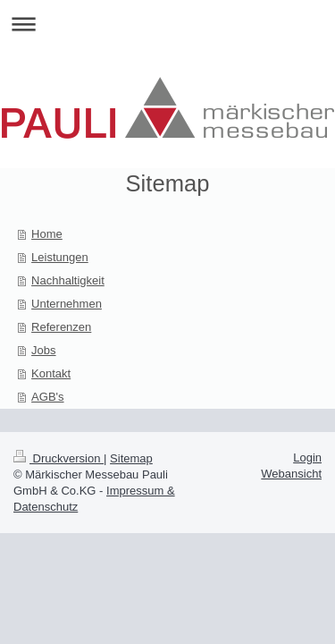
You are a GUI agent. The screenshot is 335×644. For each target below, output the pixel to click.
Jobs (43, 350)
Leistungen (60, 257)
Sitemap (131, 458)
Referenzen (61, 327)
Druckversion (59, 458)
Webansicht (291, 474)
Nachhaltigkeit (68, 280)
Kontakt (51, 373)
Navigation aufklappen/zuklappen (167, 24)
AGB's (47, 397)
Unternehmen (67, 304)
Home (47, 234)
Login (307, 458)
